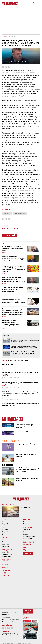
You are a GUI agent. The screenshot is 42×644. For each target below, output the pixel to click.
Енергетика (6, 544)
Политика (5, 522)
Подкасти (6, 568)
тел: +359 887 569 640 (8, 637)
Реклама (25, 522)
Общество (5, 524)
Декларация (5, 614)
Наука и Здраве (28, 542)
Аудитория (5, 612)
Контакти (5, 576)
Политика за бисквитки (9, 622)
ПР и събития (27, 524)
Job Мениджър (6, 556)
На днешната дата (29, 536)
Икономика (5, 546)
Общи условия (6, 618)
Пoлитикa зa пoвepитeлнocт (10, 620)
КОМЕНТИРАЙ (9, 235)
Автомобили (28, 545)
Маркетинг (27, 520)
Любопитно (27, 528)
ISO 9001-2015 (15, 612)
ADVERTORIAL (6, 335)
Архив (4, 573)
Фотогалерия (27, 530)
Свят (4, 528)
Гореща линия (7, 570)
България (4, 33)
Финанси (5, 540)
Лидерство (5, 552)
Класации (26, 532)
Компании (5, 542)
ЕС (3, 534)
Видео (25, 550)
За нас (4, 610)
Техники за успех (7, 554)
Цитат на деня (28, 538)
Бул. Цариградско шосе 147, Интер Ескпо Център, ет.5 (10, 634)
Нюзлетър (28, 553)
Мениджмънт (7, 550)
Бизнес (4, 538)
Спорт (25, 547)
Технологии (6, 560)
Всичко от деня (8, 504)
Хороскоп (26, 534)
